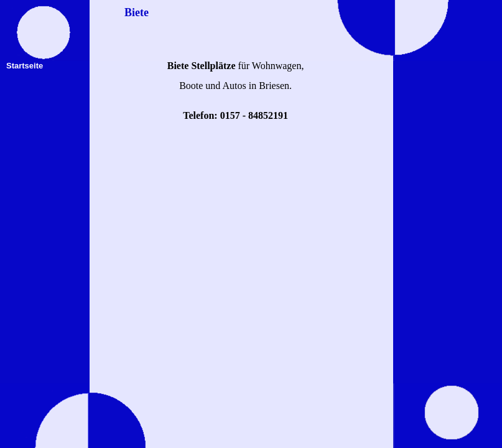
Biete (137, 12)
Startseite (25, 66)
